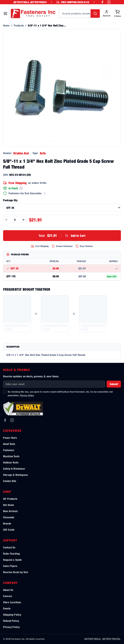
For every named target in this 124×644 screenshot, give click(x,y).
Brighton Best (21, 153)
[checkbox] (5, 392)
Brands (7, 523)
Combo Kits (10, 481)
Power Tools (10, 438)
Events (7, 608)
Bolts (43, 153)
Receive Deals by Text (15, 572)
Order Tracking (11, 554)
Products (19, 25)
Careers (8, 596)
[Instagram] (12, 420)
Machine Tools (11, 456)
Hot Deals (9, 505)
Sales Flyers (10, 566)
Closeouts (9, 517)
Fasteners (9, 450)
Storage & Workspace (15, 475)
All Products (10, 499)
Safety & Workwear (14, 469)
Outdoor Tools (11, 462)
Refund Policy (11, 621)
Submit (114, 384)
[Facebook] (5, 420)
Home (6, 25)
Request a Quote (12, 560)
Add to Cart (62, 236)
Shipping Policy (12, 615)
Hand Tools (9, 444)
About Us (8, 590)
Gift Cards (9, 530)
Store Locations (12, 602)
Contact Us (9, 547)
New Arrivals (10, 511)
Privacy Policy (27, 395)
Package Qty (10, 200)
